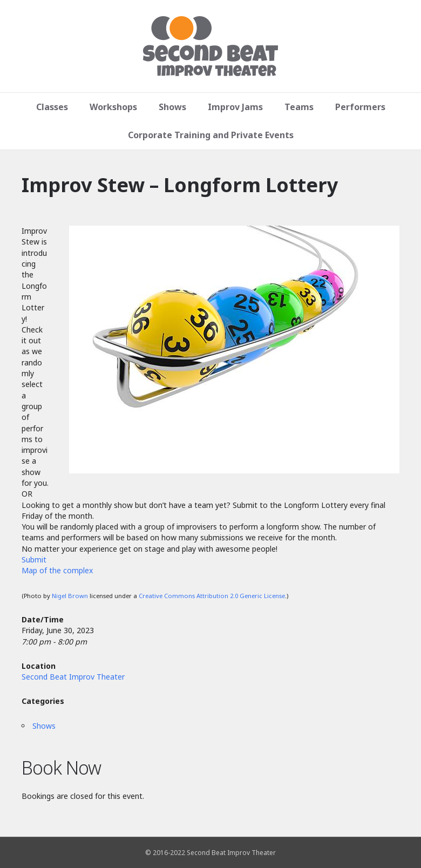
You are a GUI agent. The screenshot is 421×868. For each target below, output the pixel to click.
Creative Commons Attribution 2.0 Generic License (212, 596)
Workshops (113, 107)
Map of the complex (57, 570)
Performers (360, 107)
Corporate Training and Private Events (211, 135)
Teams (299, 107)
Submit (34, 560)
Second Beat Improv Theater (73, 677)
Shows (172, 107)
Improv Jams (235, 107)
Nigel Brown (70, 596)
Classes (52, 107)
